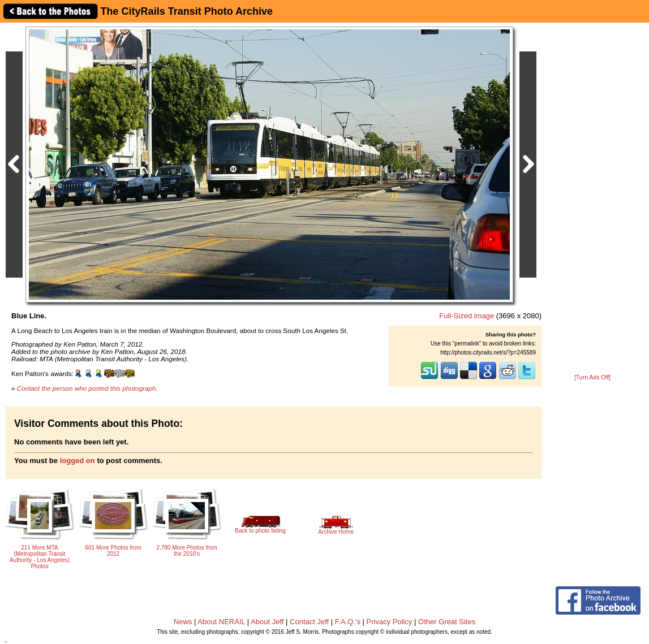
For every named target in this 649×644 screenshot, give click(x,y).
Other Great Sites (447, 622)
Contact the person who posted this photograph (87, 388)
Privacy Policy (390, 622)
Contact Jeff (309, 622)
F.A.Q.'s (348, 622)
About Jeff (267, 622)
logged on (78, 461)
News (183, 622)
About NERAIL (221, 622)
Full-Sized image (467, 316)
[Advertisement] (592, 199)
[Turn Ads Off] (592, 377)
